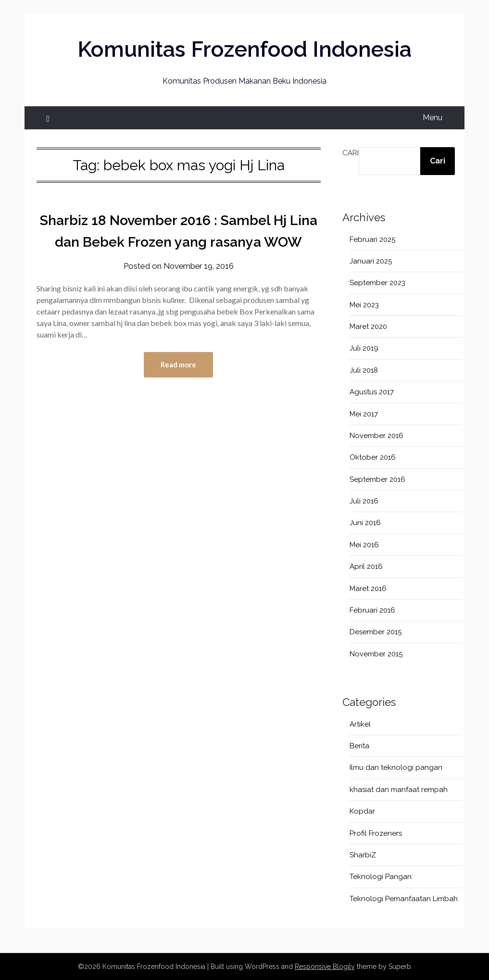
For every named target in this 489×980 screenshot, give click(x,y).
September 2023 (377, 283)
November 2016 (376, 436)
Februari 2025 (372, 239)
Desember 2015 (376, 632)
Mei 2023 (364, 305)
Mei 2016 (364, 545)
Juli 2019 (364, 348)
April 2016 (366, 566)
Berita (359, 746)
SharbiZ (363, 855)
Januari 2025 (371, 261)
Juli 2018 (364, 370)
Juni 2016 (365, 523)
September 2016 (377, 479)
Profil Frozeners (376, 833)
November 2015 (376, 654)
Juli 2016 (364, 501)
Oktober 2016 (373, 457)
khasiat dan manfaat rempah (399, 790)
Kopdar (362, 811)
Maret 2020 (368, 327)
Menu (433, 118)
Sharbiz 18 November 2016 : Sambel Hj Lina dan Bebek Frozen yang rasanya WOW (178, 242)
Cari (351, 153)
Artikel (360, 724)
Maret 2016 (368, 589)
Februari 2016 (372, 610)
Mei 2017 (364, 414)
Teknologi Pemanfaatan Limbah (404, 899)
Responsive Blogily (325, 967)
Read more (178, 387)
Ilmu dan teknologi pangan (396, 767)
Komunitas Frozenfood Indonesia (244, 49)
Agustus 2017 (372, 392)
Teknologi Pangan (381, 877)
